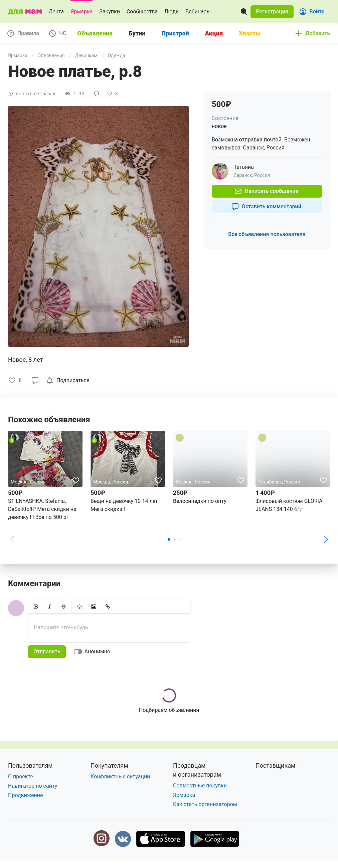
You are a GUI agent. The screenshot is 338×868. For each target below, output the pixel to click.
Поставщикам (275, 766)
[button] (272, 12)
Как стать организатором (205, 804)
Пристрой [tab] (175, 33)
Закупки (110, 12)
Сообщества (142, 12)
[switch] (93, 652)
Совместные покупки (200, 786)
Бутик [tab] (137, 33)
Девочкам (86, 56)
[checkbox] (69, 381)
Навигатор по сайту (33, 786)
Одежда (116, 56)
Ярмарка (81, 12)
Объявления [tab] (95, 33)
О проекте (21, 777)
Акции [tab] (214, 33)
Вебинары (198, 12)
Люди (172, 12)
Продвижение (26, 795)
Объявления (51, 56)
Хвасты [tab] (250, 33)
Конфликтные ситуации (120, 777)
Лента (56, 12)
